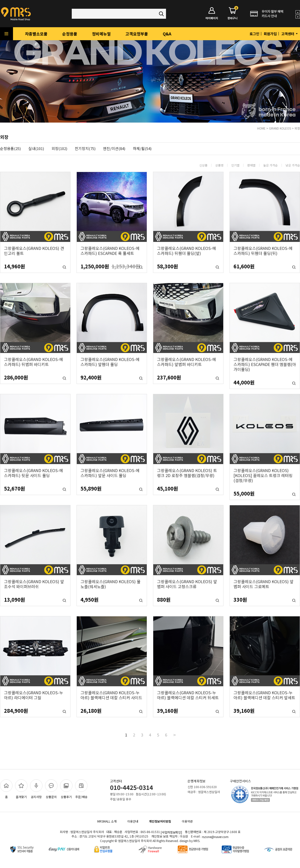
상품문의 (51, 789)
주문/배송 (81, 789)
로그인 (254, 34)
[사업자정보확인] (171, 832)
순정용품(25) (10, 149)
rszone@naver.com (215, 837)
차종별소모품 (36, 34)
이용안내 (133, 821)
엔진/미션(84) (114, 149)
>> (174, 735)
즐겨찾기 (21, 789)
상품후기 (66, 789)
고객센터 (290, 34)
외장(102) (59, 149)
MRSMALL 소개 (107, 821)
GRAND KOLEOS (280, 128)
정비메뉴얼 (101, 34)
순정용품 (70, 34)
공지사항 (36, 789)
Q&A (167, 34)
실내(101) (36, 149)
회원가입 (270, 34)
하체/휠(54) (142, 149)
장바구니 (232, 14)
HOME (261, 128)
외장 (297, 128)
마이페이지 (212, 14)
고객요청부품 (137, 34)
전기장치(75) (85, 149)
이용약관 (187, 821)
